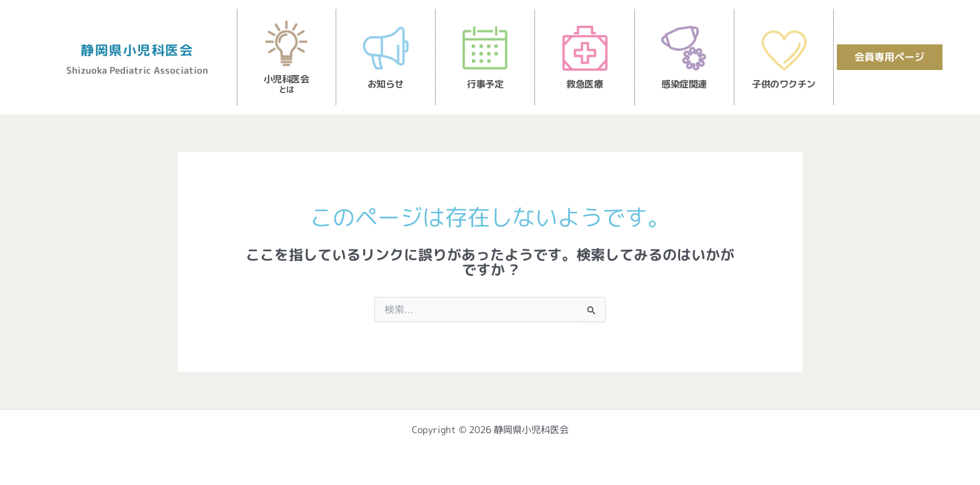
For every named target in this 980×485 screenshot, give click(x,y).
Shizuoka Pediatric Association (137, 70)
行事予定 (485, 84)
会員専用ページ (889, 57)
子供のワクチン (784, 84)
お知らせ (386, 84)
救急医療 (584, 84)
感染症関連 (684, 84)
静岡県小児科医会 (137, 49)
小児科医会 (287, 84)
